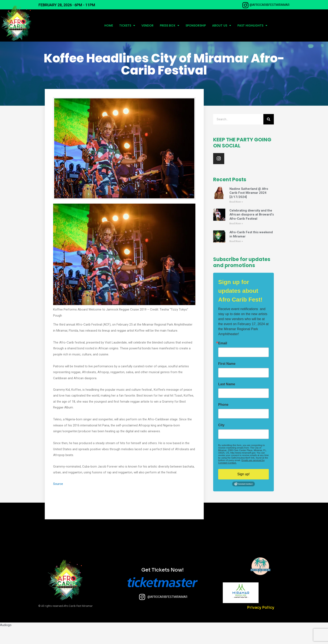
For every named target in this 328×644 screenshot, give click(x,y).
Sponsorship (196, 25)
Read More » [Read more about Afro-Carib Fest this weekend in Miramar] (236, 258)
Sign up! (244, 491)
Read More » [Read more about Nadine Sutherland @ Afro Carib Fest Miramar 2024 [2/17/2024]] (236, 218)
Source (58, 500)
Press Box (170, 25)
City (221, 442)
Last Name (227, 401)
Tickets (127, 25)
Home (109, 25)
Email (223, 360)
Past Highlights (252, 25)
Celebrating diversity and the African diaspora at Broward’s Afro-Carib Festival (252, 231)
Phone (223, 421)
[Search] (269, 136)
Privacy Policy (261, 624)
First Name (227, 380)
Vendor (147, 25)
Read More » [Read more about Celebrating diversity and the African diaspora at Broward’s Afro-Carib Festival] (236, 240)
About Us (222, 25)
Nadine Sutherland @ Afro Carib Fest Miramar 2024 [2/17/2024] (249, 209)
